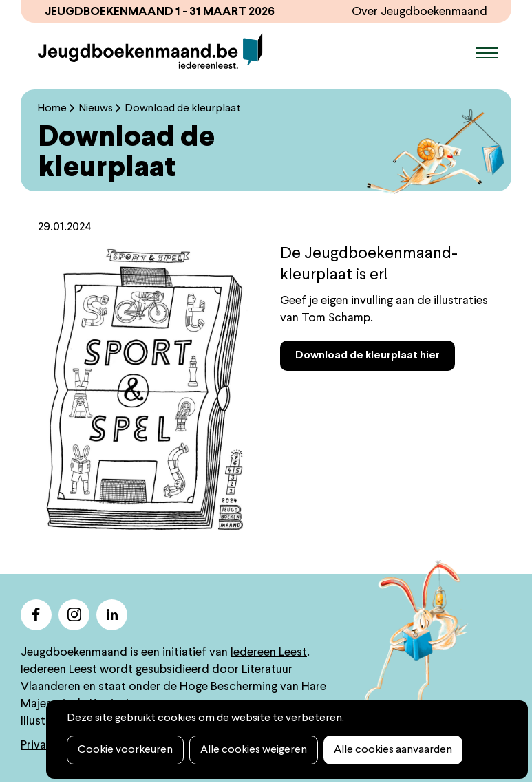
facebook (36, 615)
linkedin (112, 615)
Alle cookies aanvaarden (393, 750)
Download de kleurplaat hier (368, 356)
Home (52, 109)
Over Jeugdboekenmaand (419, 12)
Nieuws (96, 109)
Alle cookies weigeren (254, 750)
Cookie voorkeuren (125, 750)
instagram (74, 615)
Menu (487, 53)
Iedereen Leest (269, 653)
